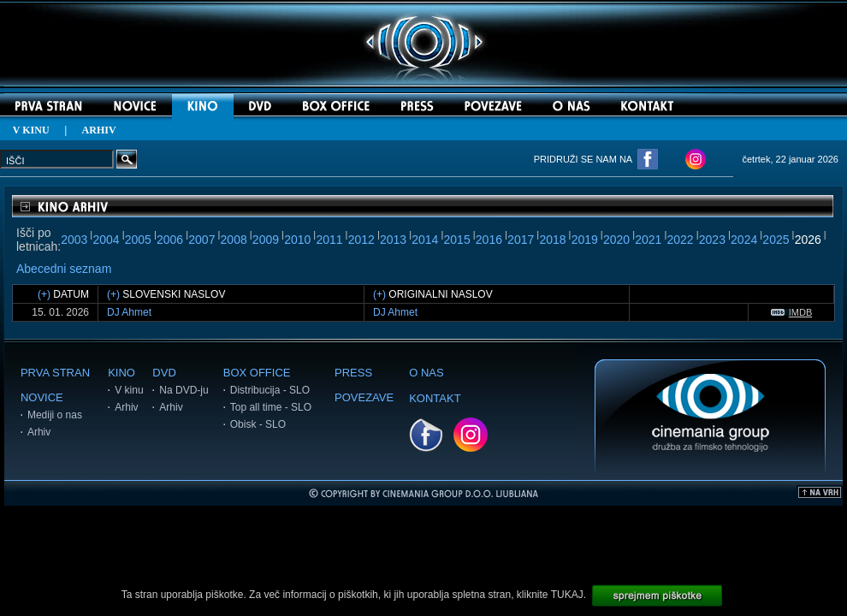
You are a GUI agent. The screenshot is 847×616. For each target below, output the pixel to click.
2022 (681, 240)
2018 (552, 240)
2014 (425, 240)
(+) (44, 294)
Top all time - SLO (271, 407)
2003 (74, 240)
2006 (170, 240)
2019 (585, 240)
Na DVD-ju (184, 390)
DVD (164, 373)
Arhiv (39, 432)
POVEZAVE (364, 397)
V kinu (129, 390)
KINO (121, 373)
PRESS (353, 373)
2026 (808, 240)
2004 (106, 240)
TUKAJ (567, 595)
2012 (361, 240)
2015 (457, 240)
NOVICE (42, 397)
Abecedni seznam (64, 269)
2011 (329, 240)
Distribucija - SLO (270, 390)
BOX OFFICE (257, 373)
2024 (744, 240)
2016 (489, 240)
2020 (616, 240)
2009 (266, 240)
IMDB (792, 312)
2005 (138, 240)
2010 (297, 240)
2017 (521, 240)
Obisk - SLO (258, 424)
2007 (201, 240)
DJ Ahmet (129, 312)
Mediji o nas (55, 415)
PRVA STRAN (55, 373)
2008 (234, 240)
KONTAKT (435, 398)
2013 (393, 240)
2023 (712, 240)
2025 (776, 240)
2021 (648, 240)
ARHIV (99, 130)
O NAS (426, 373)
